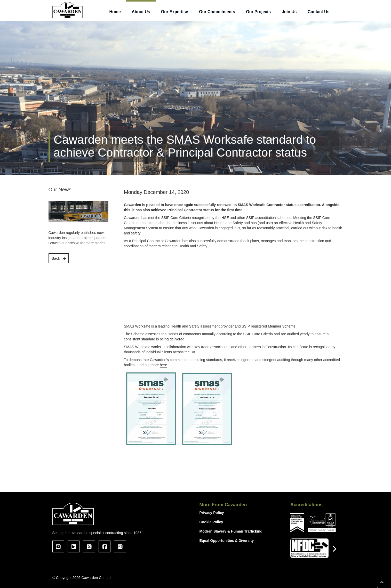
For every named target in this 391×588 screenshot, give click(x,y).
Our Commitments (217, 12)
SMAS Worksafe (252, 205)
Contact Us (318, 12)
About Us (141, 12)
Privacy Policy (212, 513)
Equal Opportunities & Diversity (227, 541)
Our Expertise (175, 12)
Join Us (289, 12)
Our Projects (258, 12)
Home (115, 12)
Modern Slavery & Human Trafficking (231, 531)
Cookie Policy (211, 522)
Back (56, 258)
